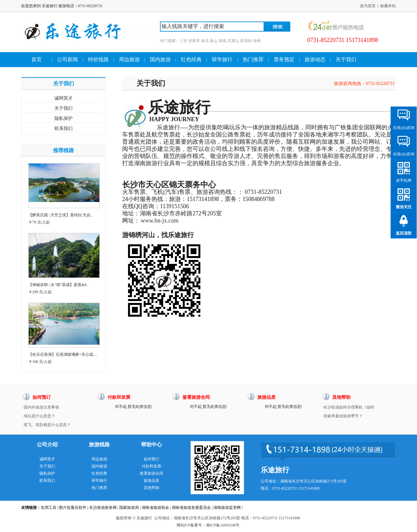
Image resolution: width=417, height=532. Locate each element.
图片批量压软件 (73, 508)
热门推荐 (253, 59)
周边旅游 (129, 59)
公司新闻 (67, 59)
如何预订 (151, 459)
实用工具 (49, 508)
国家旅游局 (129, 508)
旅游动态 (315, 59)
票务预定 (284, 59)
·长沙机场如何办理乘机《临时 (348, 407)
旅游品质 (151, 481)
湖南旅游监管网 (227, 508)
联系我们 (64, 129)
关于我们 (346, 59)
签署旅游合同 (151, 473)
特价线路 (98, 59)
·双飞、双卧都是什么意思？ (47, 425)
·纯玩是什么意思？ (39, 416)
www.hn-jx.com (160, 221)
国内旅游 (160, 59)
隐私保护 (64, 118)
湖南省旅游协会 (155, 508)
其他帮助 (151, 488)
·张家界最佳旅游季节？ (343, 416)
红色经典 (191, 59)
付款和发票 (151, 466)
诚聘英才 (64, 98)
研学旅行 (222, 59)
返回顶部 (404, 233)
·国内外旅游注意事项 (41, 407)
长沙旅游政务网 (103, 508)
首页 (36, 59)
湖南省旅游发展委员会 (191, 508)
